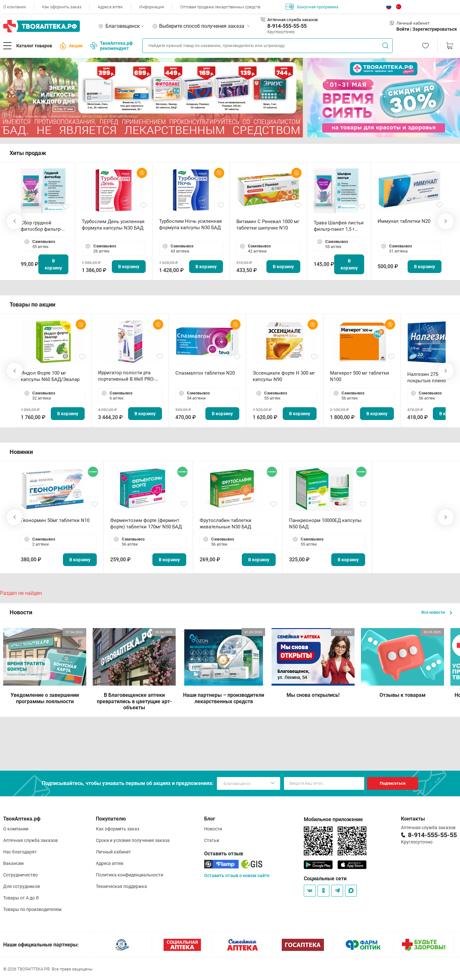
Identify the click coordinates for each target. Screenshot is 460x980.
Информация (152, 7)
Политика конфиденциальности (130, 875)
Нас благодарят (20, 852)
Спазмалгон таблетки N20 (205, 373)
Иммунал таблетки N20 (404, 221)
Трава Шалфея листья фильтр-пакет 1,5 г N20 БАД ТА (339, 226)
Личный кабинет (113, 852)
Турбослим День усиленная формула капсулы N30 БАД (113, 225)
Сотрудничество (20, 875)
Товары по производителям (32, 909)
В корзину (53, 264)
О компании (15, 7)
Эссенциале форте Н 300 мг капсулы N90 (284, 376)
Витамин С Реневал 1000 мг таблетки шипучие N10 (268, 225)
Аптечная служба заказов (31, 840)
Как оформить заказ (62, 7)
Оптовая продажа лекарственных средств (220, 7)
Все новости (437, 612)
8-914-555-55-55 (287, 26)
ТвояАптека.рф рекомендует (111, 46)
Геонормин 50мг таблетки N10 (55, 520)
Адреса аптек (110, 7)
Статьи (212, 840)
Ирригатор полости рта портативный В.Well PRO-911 (126, 376)
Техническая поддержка (121, 886)
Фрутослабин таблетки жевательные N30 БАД (226, 524)
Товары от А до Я (21, 898)
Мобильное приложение (333, 819)
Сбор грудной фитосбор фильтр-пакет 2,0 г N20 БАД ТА (43, 226)
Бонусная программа (312, 7)
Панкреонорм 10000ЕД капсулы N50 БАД (325, 524)
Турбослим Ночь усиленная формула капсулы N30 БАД (190, 224)
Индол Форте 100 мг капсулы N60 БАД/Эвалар (50, 376)
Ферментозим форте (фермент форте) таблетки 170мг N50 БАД (146, 524)
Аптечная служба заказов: (293, 20)
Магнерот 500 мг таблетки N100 (360, 376)
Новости (213, 829)
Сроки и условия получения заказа (133, 840)
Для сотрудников (22, 886)
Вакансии (13, 863)
